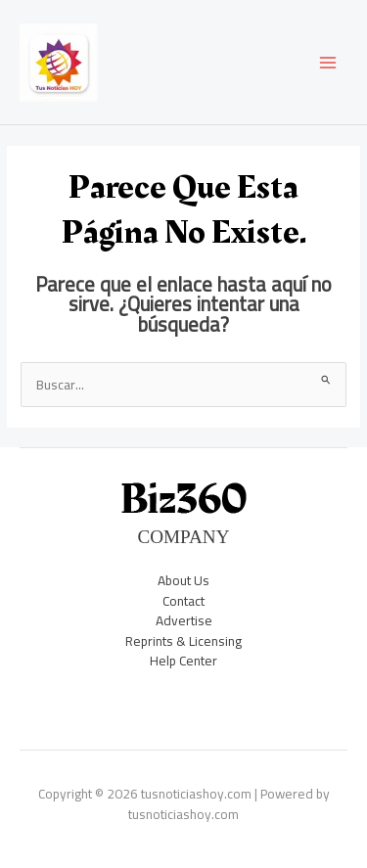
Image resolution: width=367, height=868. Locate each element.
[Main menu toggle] (328, 62)
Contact (183, 601)
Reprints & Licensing (183, 641)
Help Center (183, 661)
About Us (183, 580)
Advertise (184, 620)
